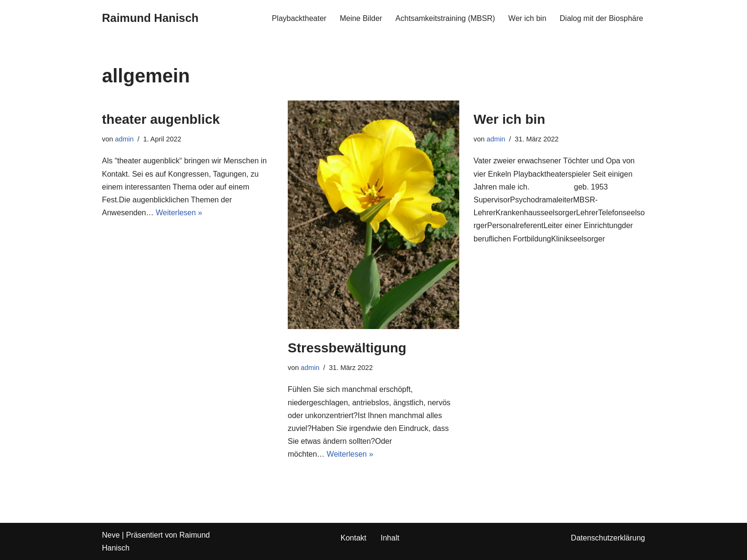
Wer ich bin (527, 18)
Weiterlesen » (179, 213)
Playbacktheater (299, 18)
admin (124, 139)
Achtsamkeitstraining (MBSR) (445, 18)
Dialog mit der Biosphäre (601, 18)
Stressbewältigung (347, 348)
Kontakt (353, 538)
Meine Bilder (361, 18)
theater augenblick (161, 119)
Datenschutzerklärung (608, 538)
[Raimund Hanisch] (150, 18)
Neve (111, 535)
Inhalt (390, 538)
